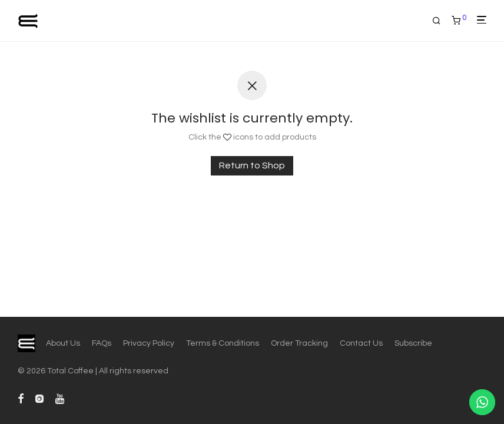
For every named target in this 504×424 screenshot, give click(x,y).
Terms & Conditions (223, 343)
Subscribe (413, 343)
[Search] (441, 21)
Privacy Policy (149, 343)
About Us (63, 343)
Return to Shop (252, 165)
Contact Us (361, 343)
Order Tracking (299, 343)
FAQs (102, 343)
